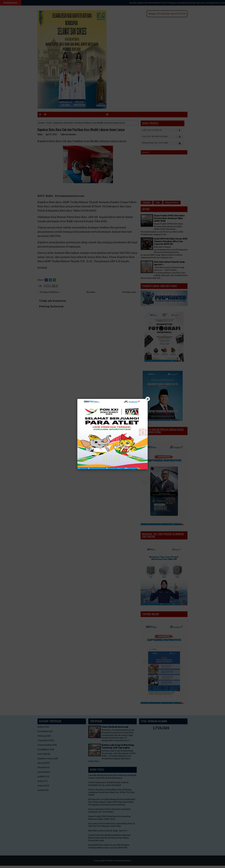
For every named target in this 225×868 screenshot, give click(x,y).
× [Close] (148, 399)
